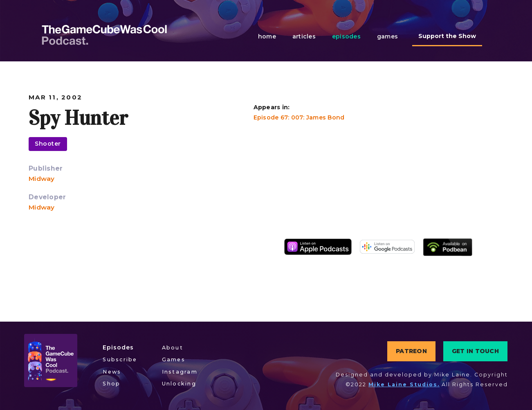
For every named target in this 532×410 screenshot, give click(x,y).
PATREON (411, 351)
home (267, 36)
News (112, 372)
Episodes (118, 347)
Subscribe (120, 359)
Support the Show (447, 36)
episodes (346, 36)
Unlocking (179, 384)
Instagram (180, 372)
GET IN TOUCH (475, 351)
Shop (111, 384)
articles (304, 36)
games (387, 36)
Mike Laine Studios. (404, 384)
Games (174, 359)
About (173, 348)
